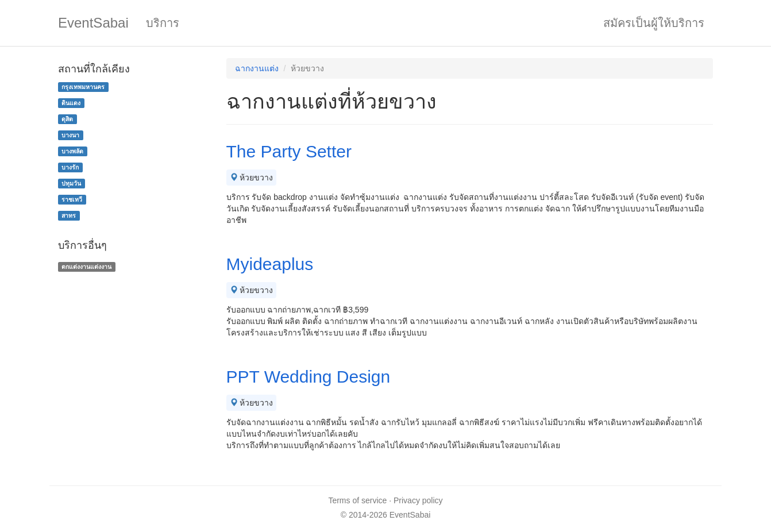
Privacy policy (418, 500)
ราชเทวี (72, 199)
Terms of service (357, 500)
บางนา (70, 135)
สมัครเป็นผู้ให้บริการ (654, 23)
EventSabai (93, 23)
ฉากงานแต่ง (257, 68)
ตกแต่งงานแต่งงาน (86, 267)
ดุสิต (67, 119)
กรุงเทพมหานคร (83, 87)
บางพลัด (72, 151)
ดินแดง (71, 103)
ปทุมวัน (71, 183)
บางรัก (70, 167)
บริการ (163, 23)
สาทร (69, 215)
